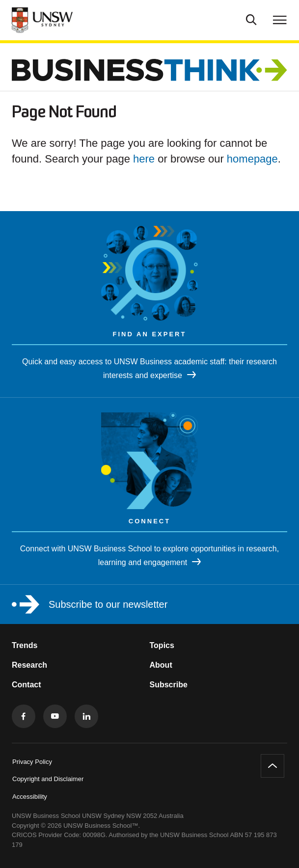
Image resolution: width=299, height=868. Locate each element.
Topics (162, 645)
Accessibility (30, 797)
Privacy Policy (32, 762)
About (161, 665)
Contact (27, 685)
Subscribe (169, 685)
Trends (25, 645)
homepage (252, 159)
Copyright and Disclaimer (48, 779)
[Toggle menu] (280, 20)
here (144, 159)
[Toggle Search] (251, 19)
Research (29, 665)
